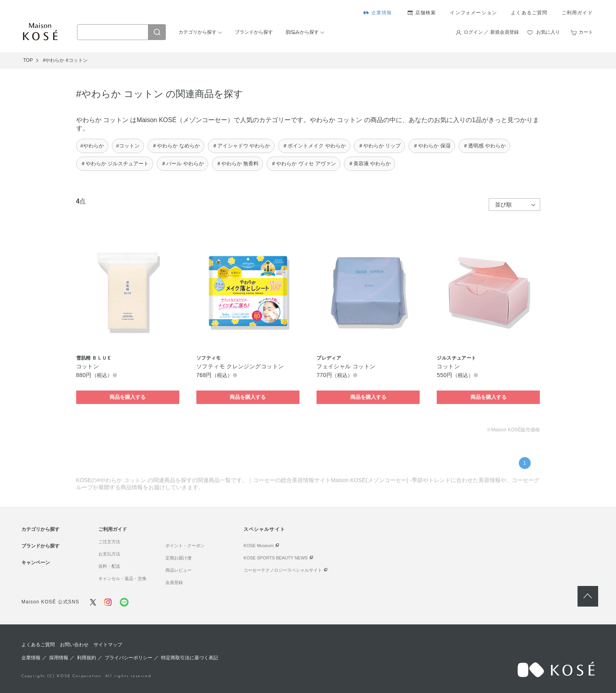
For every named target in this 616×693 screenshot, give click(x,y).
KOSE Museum (259, 546)
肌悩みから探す (302, 32)
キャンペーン (36, 563)
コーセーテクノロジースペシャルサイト (283, 570)
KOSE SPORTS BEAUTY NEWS (276, 558)
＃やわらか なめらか (176, 146)
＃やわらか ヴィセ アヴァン (303, 164)
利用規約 (86, 658)
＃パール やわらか (182, 164)
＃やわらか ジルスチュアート (115, 164)
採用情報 (59, 658)
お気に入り (548, 32)
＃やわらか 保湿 (432, 146)
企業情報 (382, 13)
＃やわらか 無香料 (238, 164)
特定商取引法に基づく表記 (190, 658)
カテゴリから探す (198, 32)
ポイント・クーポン (185, 546)
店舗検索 (426, 13)
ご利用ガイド (577, 13)
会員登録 (174, 582)
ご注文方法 (109, 542)
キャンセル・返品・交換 (122, 578)
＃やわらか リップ (380, 146)
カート (586, 32)
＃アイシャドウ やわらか (241, 146)
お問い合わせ (74, 645)
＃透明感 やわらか (484, 146)
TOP (28, 60)
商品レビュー (178, 570)
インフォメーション (473, 13)
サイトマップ (108, 645)
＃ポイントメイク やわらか (314, 146)
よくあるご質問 (529, 13)
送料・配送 (109, 566)
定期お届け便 (178, 558)
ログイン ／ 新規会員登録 (491, 32)
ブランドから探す (254, 32)
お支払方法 (109, 554)
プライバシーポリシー (129, 658)
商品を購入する (128, 397)
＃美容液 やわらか (370, 164)
